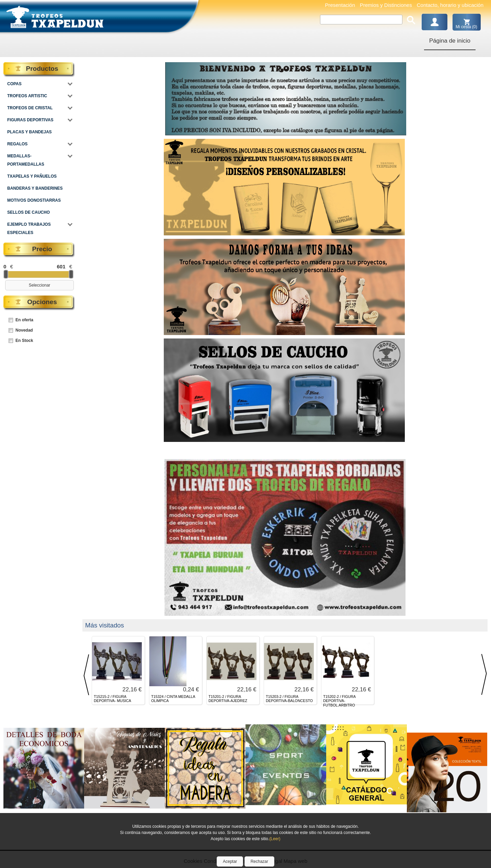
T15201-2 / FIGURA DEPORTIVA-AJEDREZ (228, 699)
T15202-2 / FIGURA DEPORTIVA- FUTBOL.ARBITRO (339, 701)
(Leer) (275, 839)
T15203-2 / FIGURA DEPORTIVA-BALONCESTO (289, 699)
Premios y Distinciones (386, 5)
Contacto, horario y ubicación (450, 5)
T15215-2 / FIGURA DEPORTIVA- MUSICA (112, 699)
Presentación (340, 5)
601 (61, 266)
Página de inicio (450, 41)
